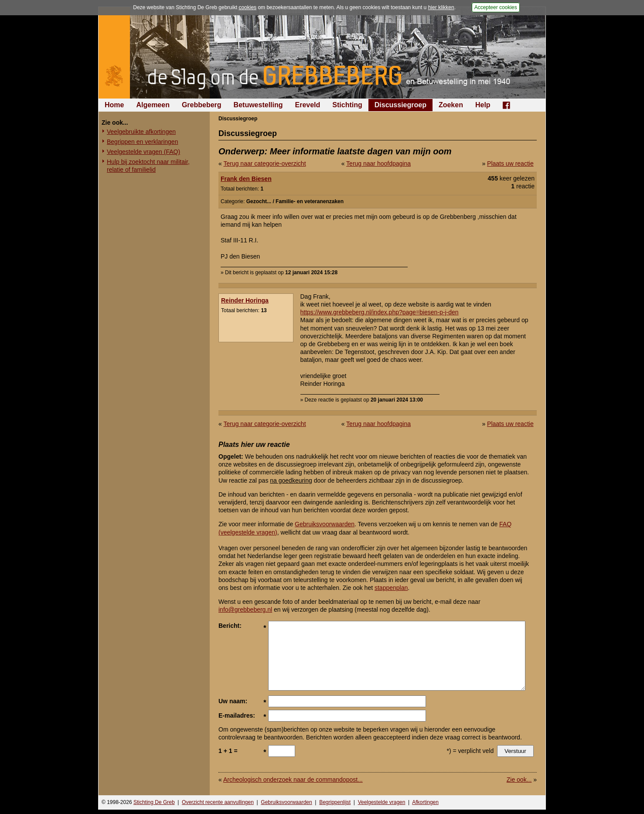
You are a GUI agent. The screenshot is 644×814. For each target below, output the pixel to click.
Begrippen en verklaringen (142, 142)
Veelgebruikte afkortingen (141, 132)
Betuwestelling (258, 105)
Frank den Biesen (246, 179)
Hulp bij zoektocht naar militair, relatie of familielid (148, 166)
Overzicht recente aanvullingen (218, 802)
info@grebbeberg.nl (245, 610)
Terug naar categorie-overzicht (264, 163)
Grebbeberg (202, 105)
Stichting (347, 105)
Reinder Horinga (245, 300)
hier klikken (441, 7)
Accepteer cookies (496, 7)
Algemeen (153, 105)
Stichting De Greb (154, 802)
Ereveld (308, 105)
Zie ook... (519, 780)
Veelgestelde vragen (382, 802)
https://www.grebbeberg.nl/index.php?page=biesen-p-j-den (380, 312)
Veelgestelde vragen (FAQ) (143, 152)
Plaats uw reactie (510, 163)
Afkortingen (425, 802)
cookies (247, 7)
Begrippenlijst (335, 802)
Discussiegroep (400, 105)
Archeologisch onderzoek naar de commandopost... (293, 780)
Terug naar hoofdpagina (378, 163)
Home (114, 105)
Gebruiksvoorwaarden (325, 524)
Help (483, 105)
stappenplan (391, 588)
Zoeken (451, 105)
